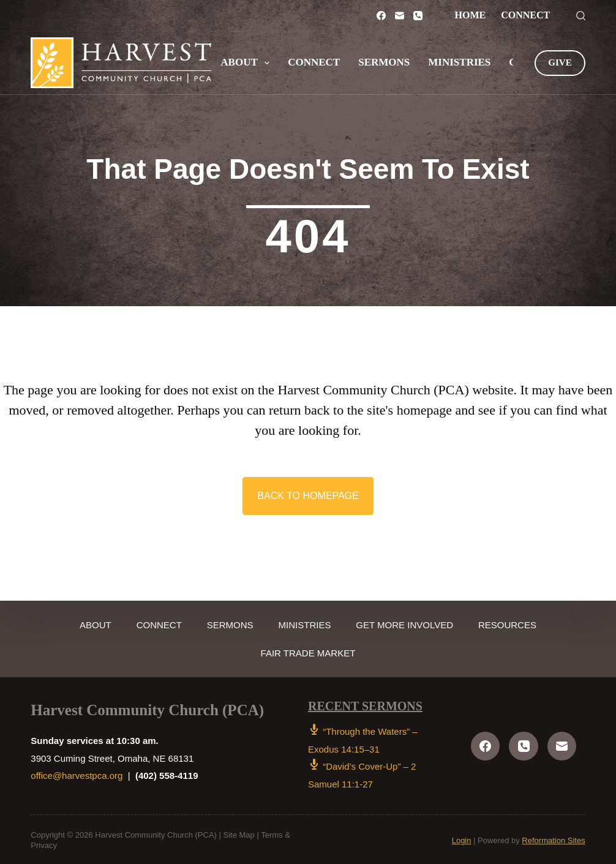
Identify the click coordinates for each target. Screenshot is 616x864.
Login (462, 838)
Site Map (239, 833)
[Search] (581, 16)
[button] (308, 495)
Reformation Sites (553, 838)
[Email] (400, 16)
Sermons (384, 62)
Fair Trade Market (308, 651)
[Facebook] (381, 16)
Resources (526, 622)
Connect (525, 15)
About (247, 63)
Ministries (459, 62)
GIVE (560, 62)
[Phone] (418, 16)
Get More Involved (415, 622)
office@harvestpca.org (77, 774)
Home (471, 15)
